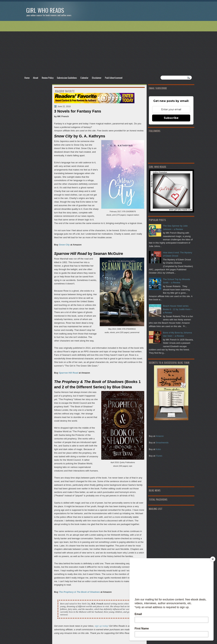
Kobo (158, 449)
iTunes (159, 456)
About (36, 78)
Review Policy (48, 78)
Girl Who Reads (45, 10)
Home (27, 78)
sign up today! (102, 626)
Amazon (160, 436)
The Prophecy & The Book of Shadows (79, 592)
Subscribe (171, 118)
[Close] (213, 559)
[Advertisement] (108, 48)
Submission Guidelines (67, 78)
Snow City (64, 245)
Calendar (84, 78)
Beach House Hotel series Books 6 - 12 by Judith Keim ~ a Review (178, 309)
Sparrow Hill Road (68, 373)
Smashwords (162, 443)
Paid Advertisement (114, 78)
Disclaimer (97, 78)
